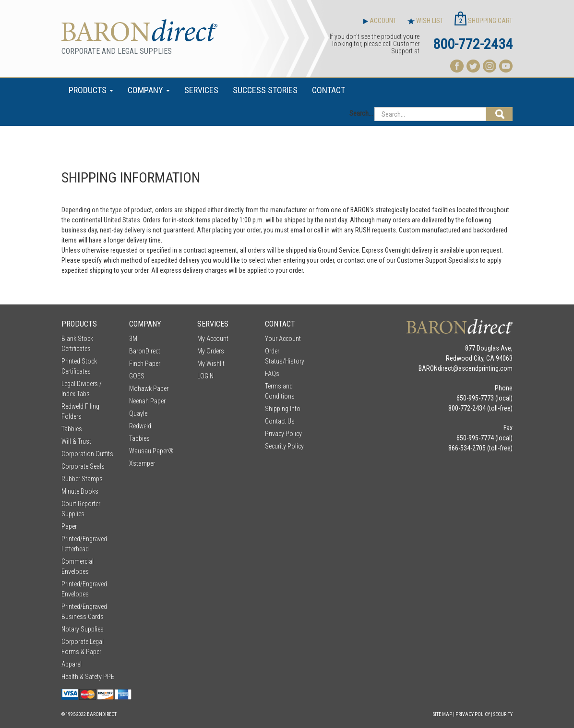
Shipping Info (283, 409)
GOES (137, 376)
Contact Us (280, 421)
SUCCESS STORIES (265, 90)
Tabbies (72, 429)
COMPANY (149, 90)
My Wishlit (211, 364)
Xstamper (142, 463)
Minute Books (80, 491)
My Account (213, 339)
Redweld (140, 426)
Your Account (283, 339)
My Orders (211, 351)
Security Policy (284, 446)
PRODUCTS (91, 90)
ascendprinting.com (485, 368)
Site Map (442, 714)
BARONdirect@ (438, 368)
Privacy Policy (283, 434)
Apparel (72, 664)
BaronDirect (145, 351)
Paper (69, 526)
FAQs (272, 374)
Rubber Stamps (82, 479)
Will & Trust (76, 441)
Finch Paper (145, 364)
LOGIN (205, 376)
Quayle (138, 413)
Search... (361, 113)
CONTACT (329, 90)
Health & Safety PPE (88, 677)
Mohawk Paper (149, 388)
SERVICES (201, 90)
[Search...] (430, 114)
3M (133, 339)
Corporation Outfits (87, 454)
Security (503, 714)
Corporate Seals (83, 466)
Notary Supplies (83, 629)
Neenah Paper (147, 401)
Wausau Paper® (151, 451)
